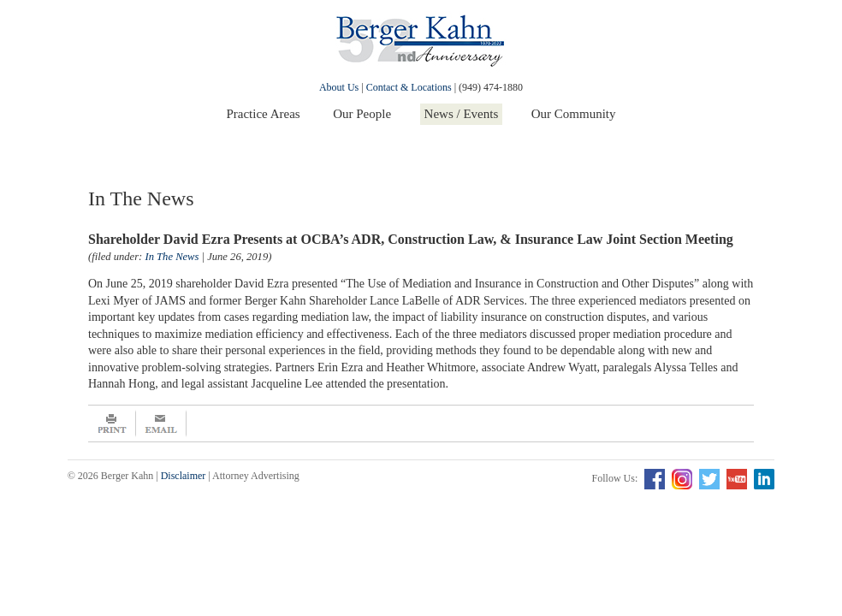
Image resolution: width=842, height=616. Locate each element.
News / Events (462, 114)
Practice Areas (263, 114)
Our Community (574, 114)
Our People (362, 114)
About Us (339, 87)
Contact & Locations (409, 87)
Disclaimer (184, 476)
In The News (172, 257)
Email (161, 423)
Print (112, 423)
